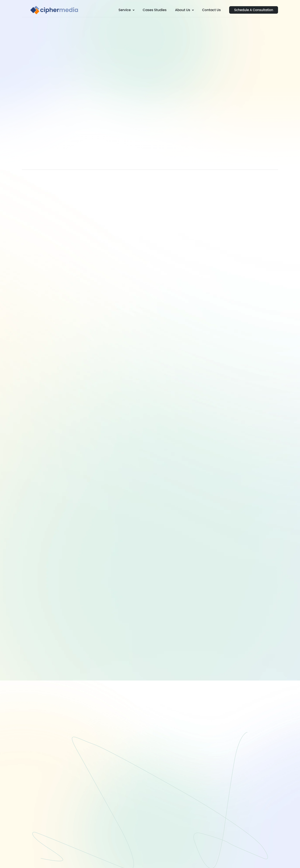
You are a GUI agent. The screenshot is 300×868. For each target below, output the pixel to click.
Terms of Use (240, 860)
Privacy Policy (263, 860)
